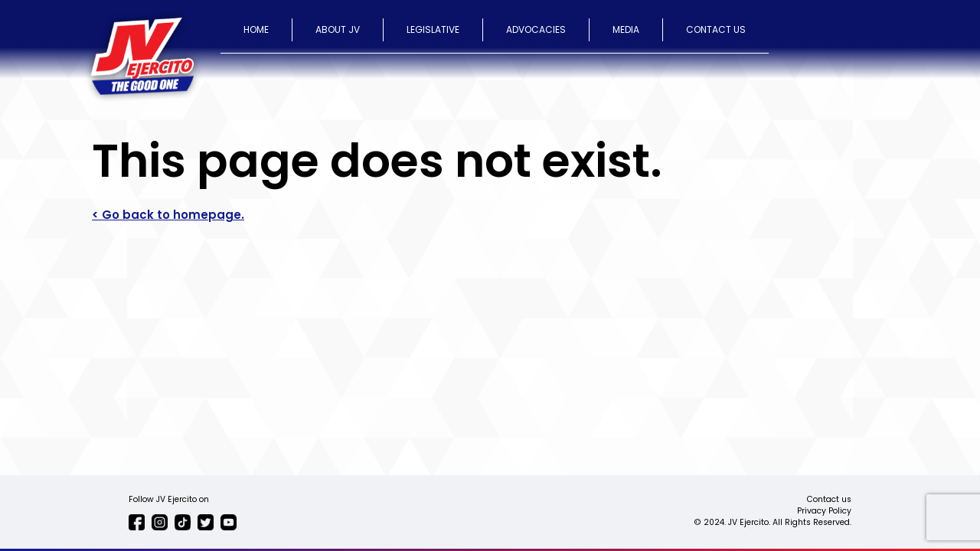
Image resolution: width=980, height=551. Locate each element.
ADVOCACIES (536, 29)
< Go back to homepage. (168, 215)
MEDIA (626, 29)
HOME (256, 29)
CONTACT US (716, 29)
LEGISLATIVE (433, 29)
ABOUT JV (338, 29)
